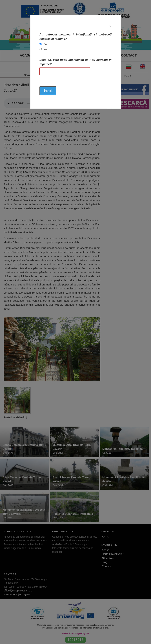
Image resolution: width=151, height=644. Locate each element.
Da (45, 44)
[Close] (110, 26)
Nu (45, 49)
